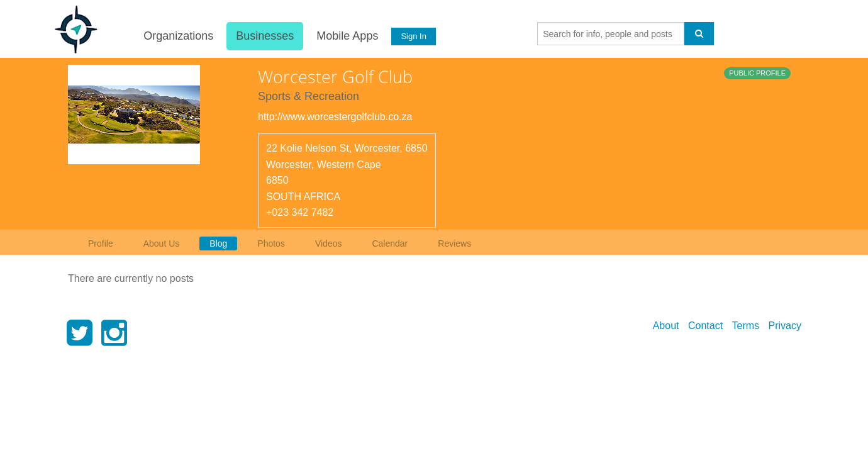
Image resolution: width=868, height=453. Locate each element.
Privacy (785, 326)
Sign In (413, 36)
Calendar (390, 243)
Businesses (264, 36)
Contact (705, 326)
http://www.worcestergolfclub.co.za (335, 117)
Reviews (454, 243)
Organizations (178, 36)
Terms (746, 326)
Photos (271, 243)
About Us (162, 243)
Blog (218, 243)
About (666, 326)
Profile (101, 243)
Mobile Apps (347, 36)
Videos (329, 243)
